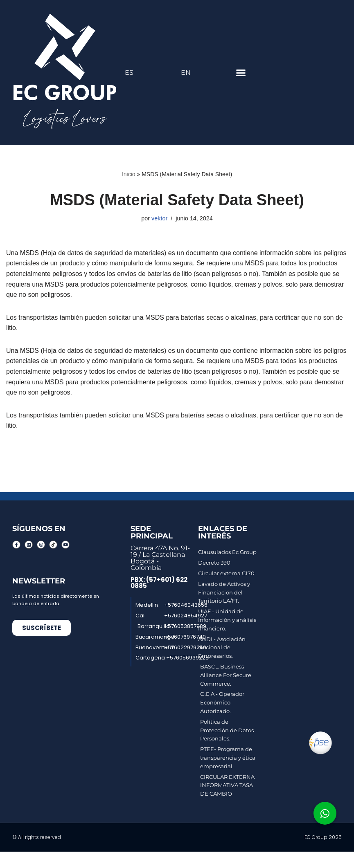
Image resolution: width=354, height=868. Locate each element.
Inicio (129, 174)
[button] (241, 73)
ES (129, 73)
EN (186, 73)
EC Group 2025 (323, 837)
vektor (159, 218)
